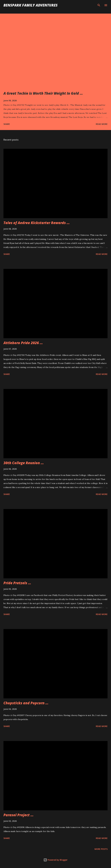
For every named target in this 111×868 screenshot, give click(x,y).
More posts (101, 849)
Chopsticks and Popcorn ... (26, 703)
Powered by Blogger (55, 860)
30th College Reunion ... (24, 463)
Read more (102, 124)
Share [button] (7, 124)
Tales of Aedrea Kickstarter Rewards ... (37, 223)
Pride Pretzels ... (17, 583)
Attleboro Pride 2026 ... (23, 343)
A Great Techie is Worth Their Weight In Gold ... (43, 93)
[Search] (99, 5)
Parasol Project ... (18, 815)
